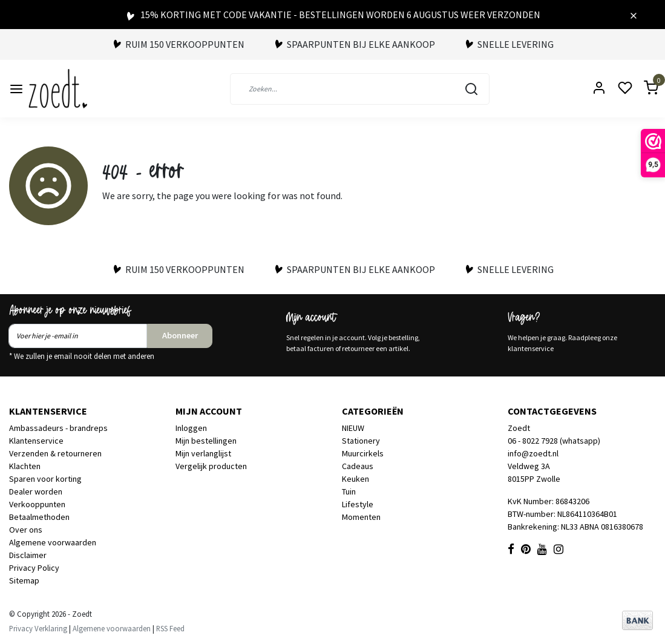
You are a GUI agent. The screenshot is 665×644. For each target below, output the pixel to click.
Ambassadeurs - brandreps (58, 428)
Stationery (361, 441)
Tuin (349, 491)
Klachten (25, 466)
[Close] (634, 15)
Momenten (361, 517)
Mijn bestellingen (206, 441)
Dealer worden (36, 491)
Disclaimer (28, 555)
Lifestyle (358, 504)
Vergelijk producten (211, 466)
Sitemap (24, 580)
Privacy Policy (34, 568)
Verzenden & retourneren (55, 453)
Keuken (355, 479)
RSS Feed (170, 628)
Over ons (26, 530)
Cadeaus (358, 466)
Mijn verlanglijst (203, 453)
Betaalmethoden (39, 517)
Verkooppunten (37, 504)
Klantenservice (36, 441)
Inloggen (191, 428)
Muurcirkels (363, 453)
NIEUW (353, 428)
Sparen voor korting (45, 479)
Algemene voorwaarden (53, 542)
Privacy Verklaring (38, 628)
